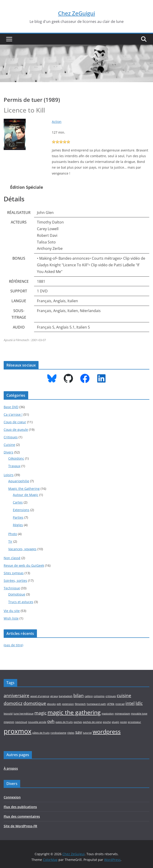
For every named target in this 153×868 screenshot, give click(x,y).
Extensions (21, 510)
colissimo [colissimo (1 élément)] (99, 696)
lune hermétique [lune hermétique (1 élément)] (24, 714)
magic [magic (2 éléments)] (40, 713)
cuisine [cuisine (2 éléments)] (124, 695)
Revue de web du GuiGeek (24, 565)
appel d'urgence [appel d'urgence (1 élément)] (40, 696)
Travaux (14, 466)
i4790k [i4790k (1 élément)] (111, 704)
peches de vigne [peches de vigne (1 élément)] (92, 722)
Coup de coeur (15, 422)
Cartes (18, 502)
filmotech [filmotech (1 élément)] (80, 704)
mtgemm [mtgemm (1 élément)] (9, 722)
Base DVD (11, 407)
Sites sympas (14, 573)
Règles (18, 525)
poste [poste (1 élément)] (124, 722)
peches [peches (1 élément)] (78, 722)
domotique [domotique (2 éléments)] (35, 703)
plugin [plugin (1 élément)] (115, 722)
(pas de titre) (13, 645)
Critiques (11, 437)
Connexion (12, 797)
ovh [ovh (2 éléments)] (51, 721)
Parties (18, 517)
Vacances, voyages (22, 549)
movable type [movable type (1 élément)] (139, 714)
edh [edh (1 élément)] (59, 704)
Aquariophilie (19, 481)
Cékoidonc (16, 458)
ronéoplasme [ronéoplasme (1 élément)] (58, 733)
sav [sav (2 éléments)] (79, 732)
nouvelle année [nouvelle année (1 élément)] (37, 722)
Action (57, 122)
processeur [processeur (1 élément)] (134, 722)
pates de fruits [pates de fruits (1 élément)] (64, 722)
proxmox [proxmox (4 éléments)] (18, 731)
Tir (10, 541)
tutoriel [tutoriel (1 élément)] (87, 733)
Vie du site (12, 611)
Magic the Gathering (24, 489)
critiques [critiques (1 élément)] (111, 696)
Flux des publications (20, 807)
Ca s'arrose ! (13, 414)
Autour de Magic (26, 495)
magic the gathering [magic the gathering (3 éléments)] (74, 712)
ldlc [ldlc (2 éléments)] (139, 703)
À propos (11, 768)
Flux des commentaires (22, 816)
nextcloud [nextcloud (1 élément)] (21, 722)
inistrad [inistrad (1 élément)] (120, 704)
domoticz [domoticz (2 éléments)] (13, 703)
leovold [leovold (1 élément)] (8, 714)
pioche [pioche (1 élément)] (107, 722)
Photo (13, 534)
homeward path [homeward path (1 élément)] (96, 704)
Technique (12, 588)
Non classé (12, 558)
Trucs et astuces (21, 602)
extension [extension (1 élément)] (68, 704)
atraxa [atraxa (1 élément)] (54, 696)
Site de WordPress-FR (20, 826)
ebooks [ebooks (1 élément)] (51, 704)
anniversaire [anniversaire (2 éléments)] (17, 695)
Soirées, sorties (15, 581)
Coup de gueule (16, 430)
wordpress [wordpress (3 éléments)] (107, 732)
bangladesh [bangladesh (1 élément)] (66, 696)
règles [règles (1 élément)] (71, 733)
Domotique (17, 594)
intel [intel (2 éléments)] (130, 703)
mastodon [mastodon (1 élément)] (108, 714)
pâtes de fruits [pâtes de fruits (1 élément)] (41, 733)
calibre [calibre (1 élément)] (89, 696)
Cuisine (9, 445)
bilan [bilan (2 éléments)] (79, 695)
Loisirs (9, 475)
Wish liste (11, 618)
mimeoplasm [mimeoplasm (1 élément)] (122, 714)
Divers (8, 452)
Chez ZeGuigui (76, 13)
